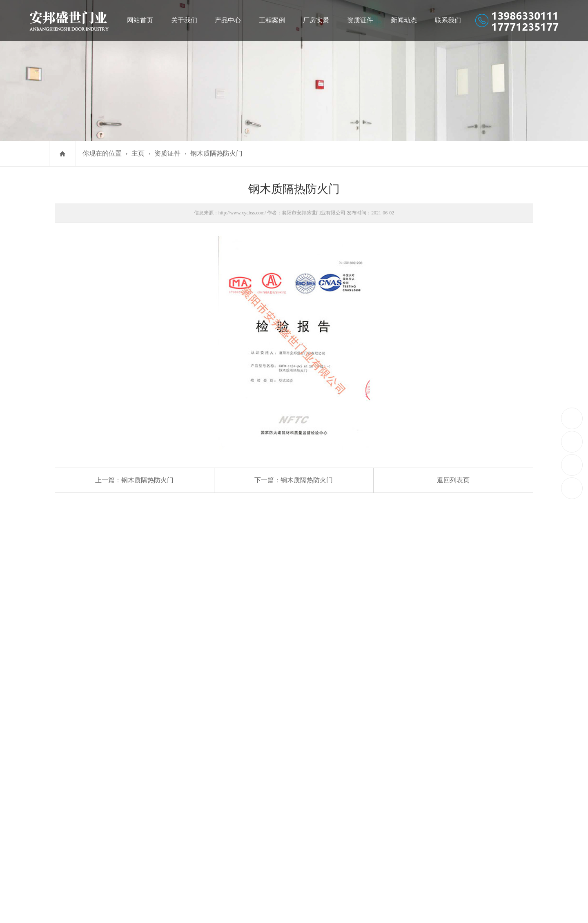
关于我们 (184, 20)
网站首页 (140, 20)
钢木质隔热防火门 (216, 153)
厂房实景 (316, 20)
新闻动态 (404, 20)
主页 (138, 153)
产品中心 (228, 20)
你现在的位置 (102, 153)
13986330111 (572, 418)
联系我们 (448, 20)
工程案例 (272, 20)
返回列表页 (453, 480)
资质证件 (360, 20)
